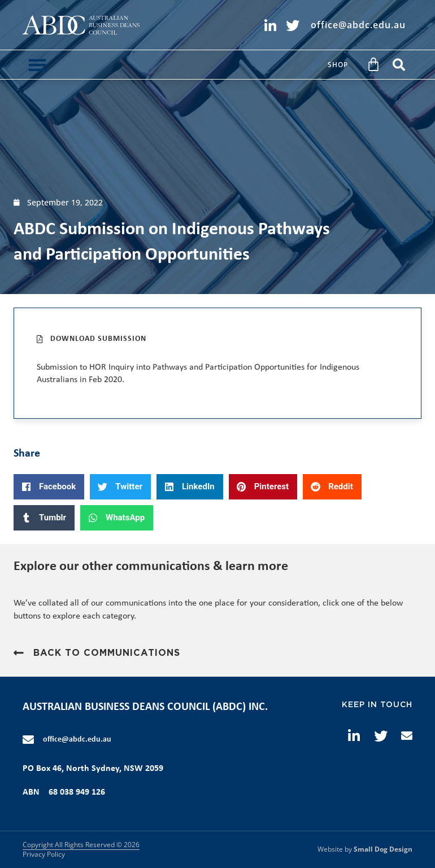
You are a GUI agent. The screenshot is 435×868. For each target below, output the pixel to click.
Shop (338, 65)
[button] (37, 65)
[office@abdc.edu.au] (28, 740)
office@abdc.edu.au (77, 740)
